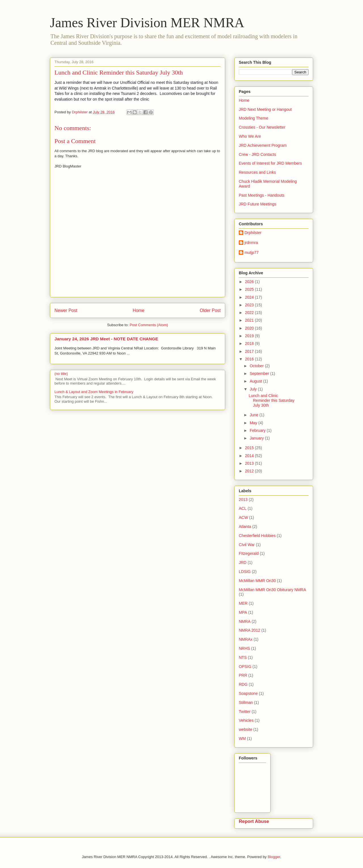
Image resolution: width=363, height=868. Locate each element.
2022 (250, 313)
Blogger (274, 857)
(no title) (61, 374)
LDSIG (245, 572)
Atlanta (245, 527)
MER (243, 603)
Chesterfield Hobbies (257, 536)
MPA (243, 612)
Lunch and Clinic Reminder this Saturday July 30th (272, 400)
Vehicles (246, 720)
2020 (250, 328)
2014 (250, 456)
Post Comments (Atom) (149, 325)
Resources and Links (257, 172)
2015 (250, 448)
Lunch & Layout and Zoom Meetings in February (94, 392)
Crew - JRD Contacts (257, 154)
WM (242, 738)
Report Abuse (254, 821)
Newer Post (66, 310)
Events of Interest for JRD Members (270, 163)
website (245, 729)
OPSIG (245, 667)
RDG (243, 684)
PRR (243, 675)
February (258, 430)
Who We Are (250, 136)
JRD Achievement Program (263, 145)
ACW (243, 517)
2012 (250, 471)
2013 (250, 463)
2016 (250, 359)
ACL (243, 508)
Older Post (210, 310)
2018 (250, 343)
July (254, 389)
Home (139, 310)
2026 (250, 282)
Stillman (246, 703)
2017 (250, 351)
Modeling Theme (254, 118)
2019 (250, 336)
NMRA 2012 (249, 630)
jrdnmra (251, 243)
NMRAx (246, 639)
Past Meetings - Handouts (262, 195)
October (257, 366)
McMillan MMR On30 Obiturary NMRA (272, 590)
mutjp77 (252, 252)
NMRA (245, 621)
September (260, 373)
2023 (250, 305)
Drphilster (253, 233)
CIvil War (247, 545)
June (254, 415)
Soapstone (248, 693)
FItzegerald (249, 553)
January (257, 438)
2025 (250, 289)
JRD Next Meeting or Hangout (265, 109)
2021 (250, 320)
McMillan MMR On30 (257, 581)
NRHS (244, 648)
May (254, 423)
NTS (243, 657)
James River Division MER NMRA (147, 23)
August (256, 381)
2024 (250, 297)
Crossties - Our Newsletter (262, 127)
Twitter (245, 712)
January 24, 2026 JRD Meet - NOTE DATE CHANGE (106, 339)
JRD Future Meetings (258, 204)
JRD (243, 563)
